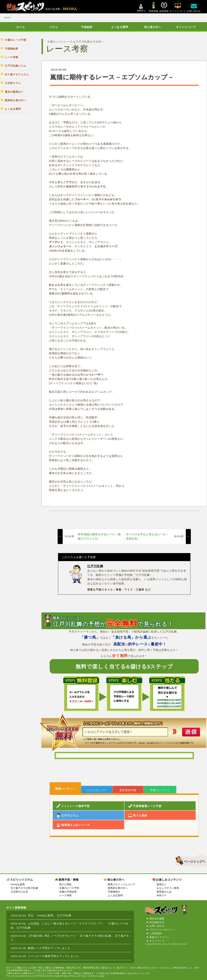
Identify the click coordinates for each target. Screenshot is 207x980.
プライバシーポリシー (162, 930)
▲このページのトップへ (190, 860)
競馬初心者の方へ (118, 888)
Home (7, 18)
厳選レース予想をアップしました (49, 948)
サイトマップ (157, 941)
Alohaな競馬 (18, 884)
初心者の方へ (153, 27)
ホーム (21, 27)
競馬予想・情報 (69, 880)
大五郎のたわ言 (19, 892)
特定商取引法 (157, 922)
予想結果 (87, 27)
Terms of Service (90, 976)
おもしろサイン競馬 (168, 888)
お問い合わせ (157, 926)
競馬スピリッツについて (122, 884)
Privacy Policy (69, 976)
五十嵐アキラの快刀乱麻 (24, 888)
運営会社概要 (157, 919)
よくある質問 (120, 27)
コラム (54, 27)
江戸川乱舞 (95, 566)
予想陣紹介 (114, 892)
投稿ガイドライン (159, 937)
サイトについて (186, 27)
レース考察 (65, 895)
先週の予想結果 (68, 892)
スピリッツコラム (22, 880)
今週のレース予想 (69, 888)
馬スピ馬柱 (65, 884)
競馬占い (162, 884)
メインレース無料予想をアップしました (53, 956)
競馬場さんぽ (164, 892)
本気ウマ (162, 895)
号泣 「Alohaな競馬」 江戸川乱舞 (50, 915)
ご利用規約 (156, 933)
